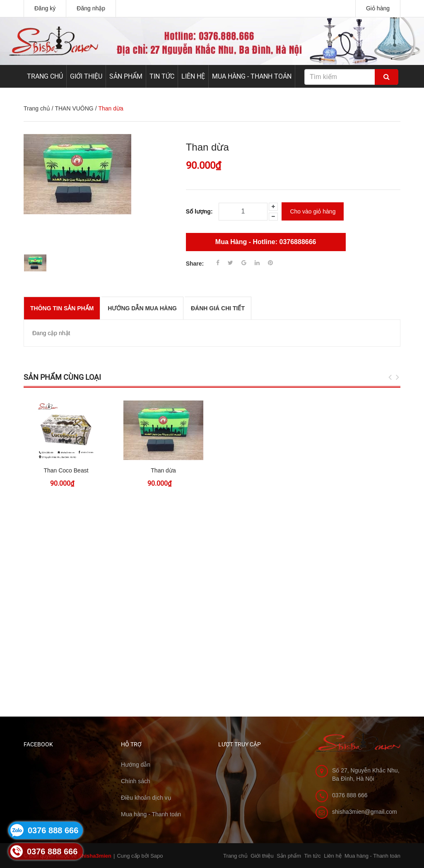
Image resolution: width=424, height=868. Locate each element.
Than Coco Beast (66, 470)
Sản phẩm (126, 76)
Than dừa (163, 470)
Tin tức (162, 76)
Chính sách (136, 781)
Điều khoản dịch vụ (146, 798)
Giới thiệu (86, 76)
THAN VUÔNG (74, 108)
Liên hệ (193, 76)
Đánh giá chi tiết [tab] (218, 308)
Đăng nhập (91, 8)
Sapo (157, 856)
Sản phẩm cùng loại (62, 377)
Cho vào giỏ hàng (313, 211)
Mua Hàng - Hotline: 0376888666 (266, 242)
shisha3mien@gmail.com (365, 812)
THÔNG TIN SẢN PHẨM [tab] (62, 308)
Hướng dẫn (136, 765)
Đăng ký (45, 8)
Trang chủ (45, 76)
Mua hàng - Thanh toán (252, 76)
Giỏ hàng (378, 8)
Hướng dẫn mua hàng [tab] (142, 308)
